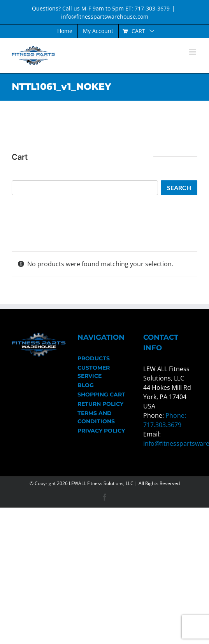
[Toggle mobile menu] (193, 52)
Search (179, 188)
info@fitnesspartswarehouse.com (105, 17)
